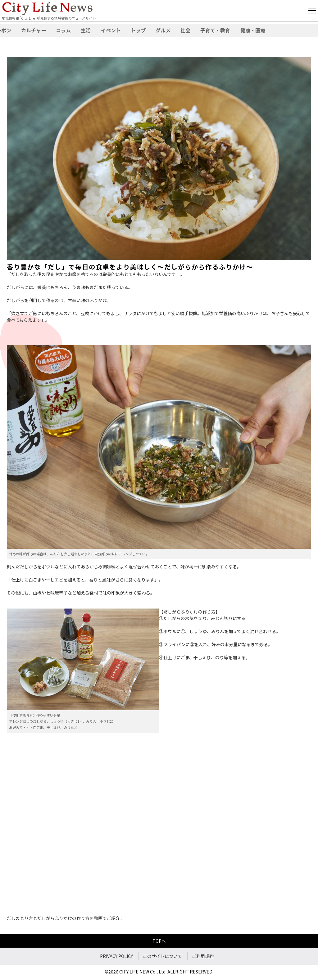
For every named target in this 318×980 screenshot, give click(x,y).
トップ (138, 30)
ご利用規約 (203, 956)
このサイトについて (162, 956)
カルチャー (34, 30)
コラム (63, 30)
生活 (86, 30)
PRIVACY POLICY (116, 956)
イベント (111, 30)
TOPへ (159, 941)
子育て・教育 (215, 30)
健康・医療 (253, 30)
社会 (185, 30)
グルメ (163, 30)
